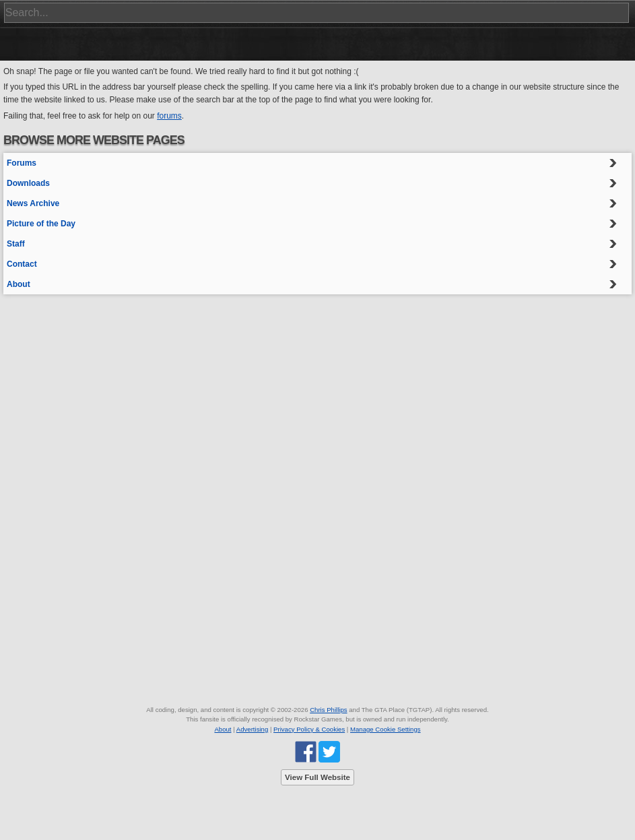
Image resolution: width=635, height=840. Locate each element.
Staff (16, 244)
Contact (22, 264)
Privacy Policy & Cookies (309, 729)
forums (169, 116)
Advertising (252, 729)
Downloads (28, 183)
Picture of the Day (41, 224)
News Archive (33, 203)
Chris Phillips (328, 710)
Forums (22, 163)
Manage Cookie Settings (386, 729)
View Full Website (317, 777)
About (19, 284)
